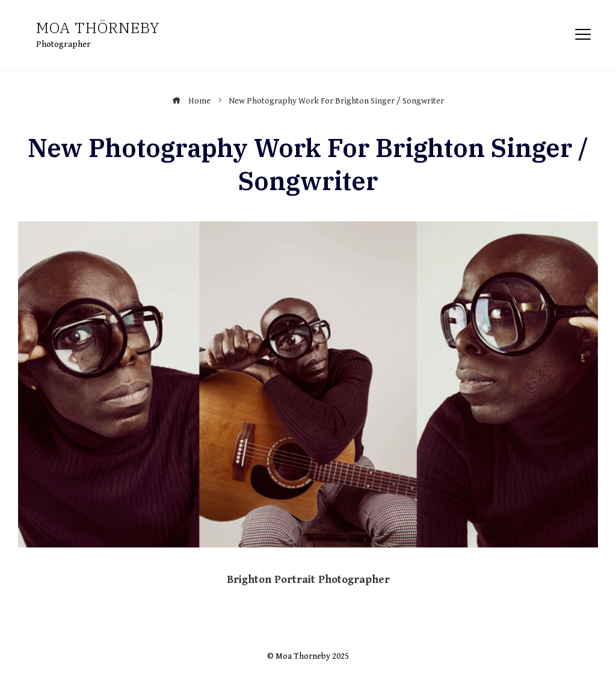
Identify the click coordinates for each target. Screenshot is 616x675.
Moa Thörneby (98, 27)
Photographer (63, 44)
